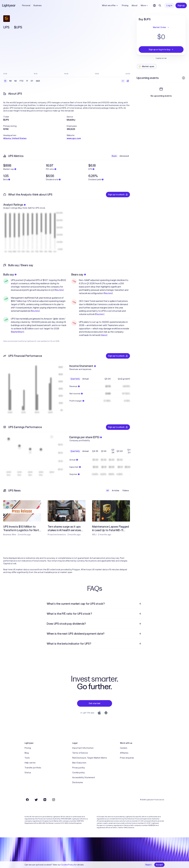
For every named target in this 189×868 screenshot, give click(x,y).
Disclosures (78, 782)
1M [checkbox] (16, 81)
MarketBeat (17, 332)
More (145, 5)
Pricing (125, 5)
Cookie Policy (67, 865)
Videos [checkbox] (126, 491)
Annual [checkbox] (86, 379)
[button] (35, 117)
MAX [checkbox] (38, 81)
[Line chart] (123, 81)
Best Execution (79, 763)
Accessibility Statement (84, 777)
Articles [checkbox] (116, 491)
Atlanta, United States (15, 138)
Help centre (30, 763)
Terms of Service (80, 753)
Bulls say (10, 274)
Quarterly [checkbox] (75, 379)
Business (38, 5)
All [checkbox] (108, 491)
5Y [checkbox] (32, 81)
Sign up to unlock (118, 195)
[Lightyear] (9, 5)
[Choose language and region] (154, 5)
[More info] (184, 78)
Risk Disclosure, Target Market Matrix (90, 758)
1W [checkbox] (10, 81)
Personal (26, 5)
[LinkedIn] (45, 800)
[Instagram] (54, 800)
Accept (159, 865)
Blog (27, 753)
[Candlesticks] (128, 81)
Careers (124, 748)
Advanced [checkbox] (124, 156)
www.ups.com (74, 138)
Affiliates (124, 753)
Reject (148, 865)
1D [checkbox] (5, 81)
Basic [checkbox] (114, 156)
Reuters (59, 290)
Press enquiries (127, 758)
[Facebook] (27, 800)
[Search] (160, 5)
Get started (94, 703)
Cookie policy (79, 773)
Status (28, 773)
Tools (27, 758)
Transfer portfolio (33, 768)
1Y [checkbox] (27, 81)
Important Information (83, 748)
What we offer (110, 5)
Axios (104, 335)
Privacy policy (79, 768)
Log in (169, 5)
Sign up (181, 5)
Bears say (79, 274)
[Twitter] (36, 800)
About (135, 5)
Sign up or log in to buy (161, 49)
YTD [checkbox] (21, 81)
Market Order (161, 27)
